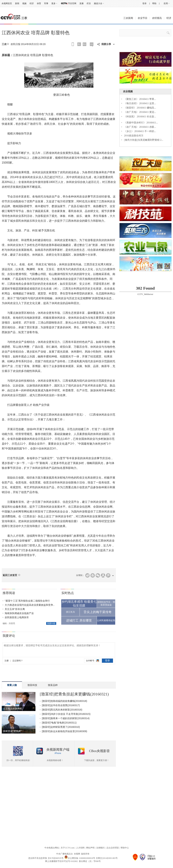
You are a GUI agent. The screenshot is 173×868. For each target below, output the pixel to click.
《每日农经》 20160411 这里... (140, 103)
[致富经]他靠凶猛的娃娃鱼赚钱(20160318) (64, 701)
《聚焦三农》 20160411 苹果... (140, 99)
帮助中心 (125, 848)
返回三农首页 (10, 575)
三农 (4, 44)
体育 (39, 3)
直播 (81, 3)
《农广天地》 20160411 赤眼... (140, 127)
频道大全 (98, 3)
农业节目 (143, 18)
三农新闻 (128, 18)
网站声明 (90, 848)
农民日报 (15, 44)
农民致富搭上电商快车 (17, 617)
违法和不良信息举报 (38, 858)
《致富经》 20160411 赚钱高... (140, 108)
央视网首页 (7, 3)
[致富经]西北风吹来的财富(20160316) (62, 710)
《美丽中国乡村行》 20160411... (141, 123)
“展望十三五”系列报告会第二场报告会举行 (27, 601)
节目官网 (72, 3)
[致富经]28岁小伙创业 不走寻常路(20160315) (66, 714)
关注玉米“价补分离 (15, 609)
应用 (166, 3)
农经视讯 (157, 18)
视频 (24, 3)
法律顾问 (100, 848)
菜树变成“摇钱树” (12, 731)
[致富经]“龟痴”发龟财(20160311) (59, 723)
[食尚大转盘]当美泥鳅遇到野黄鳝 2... (144, 140)
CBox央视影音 (99, 751)
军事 (46, 3)
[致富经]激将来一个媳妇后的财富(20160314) (66, 718)
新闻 (17, 3)
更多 (53, 3)
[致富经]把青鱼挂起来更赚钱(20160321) (74, 694)
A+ (85, 44)
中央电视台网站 (52, 848)
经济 (32, 3)
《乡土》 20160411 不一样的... (140, 131)
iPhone (58, 753)
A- (79, 44)
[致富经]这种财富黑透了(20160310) (61, 727)
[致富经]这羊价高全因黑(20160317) (61, 705)
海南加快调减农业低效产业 (19, 613)
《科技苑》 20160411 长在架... (140, 117)
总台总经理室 (113, 848)
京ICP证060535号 (56, 858)
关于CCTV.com (67, 848)
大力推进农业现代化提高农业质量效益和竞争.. (30, 605)
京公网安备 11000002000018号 (80, 858)
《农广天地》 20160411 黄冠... (140, 112)
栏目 (89, 3)
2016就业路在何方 (134, 136)
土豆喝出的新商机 (13, 709)
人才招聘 (80, 848)
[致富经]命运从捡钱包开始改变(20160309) (64, 731)
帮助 (154, 3)
